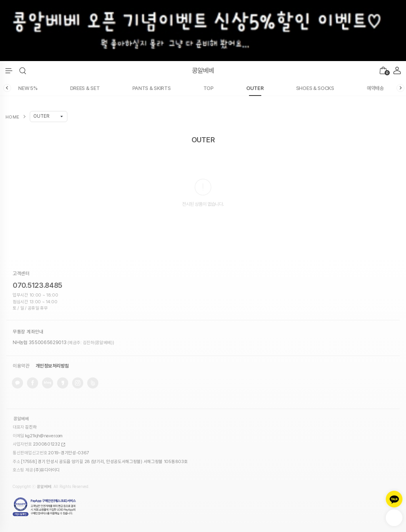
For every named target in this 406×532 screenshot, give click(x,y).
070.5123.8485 (37, 285)
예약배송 (375, 88)
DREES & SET (85, 88)
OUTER (255, 88)
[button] (23, 71)
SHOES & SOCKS (315, 88)
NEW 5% (28, 88)
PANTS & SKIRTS (152, 88)
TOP (209, 88)
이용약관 (21, 366)
